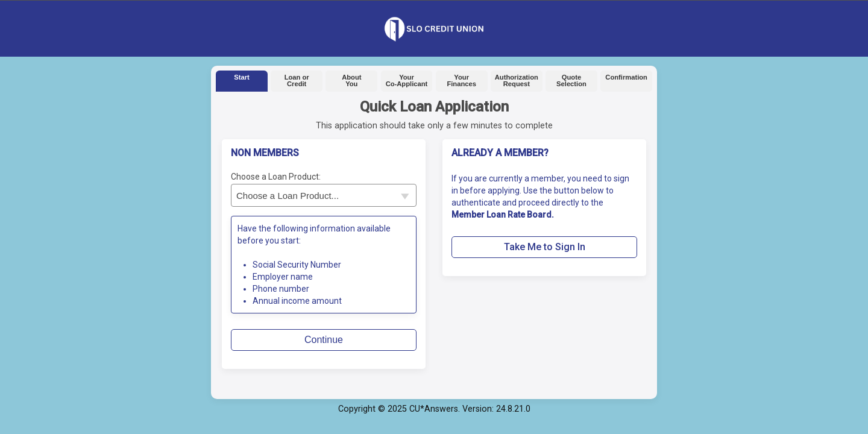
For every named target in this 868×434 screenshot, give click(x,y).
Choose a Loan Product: (276, 177)
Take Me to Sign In (545, 247)
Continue (324, 340)
